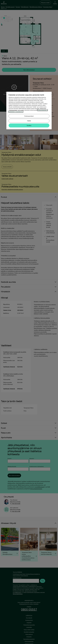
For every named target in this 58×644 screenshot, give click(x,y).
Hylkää (29, 121)
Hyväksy (29, 125)
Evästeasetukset (29, 116)
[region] (29, 111)
